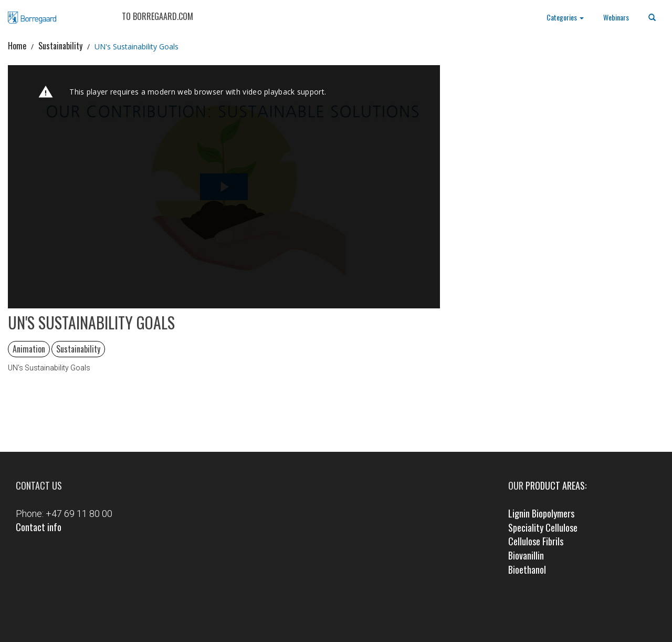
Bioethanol (527, 569)
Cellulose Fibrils (536, 541)
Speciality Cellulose (543, 527)
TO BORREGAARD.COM (157, 16)
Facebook (321, 614)
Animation (29, 349)
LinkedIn (351, 614)
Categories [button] (565, 17)
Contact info (39, 527)
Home (17, 46)
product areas (555, 485)
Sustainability (60, 46)
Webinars (616, 17)
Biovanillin (526, 555)
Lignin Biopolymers (541, 513)
